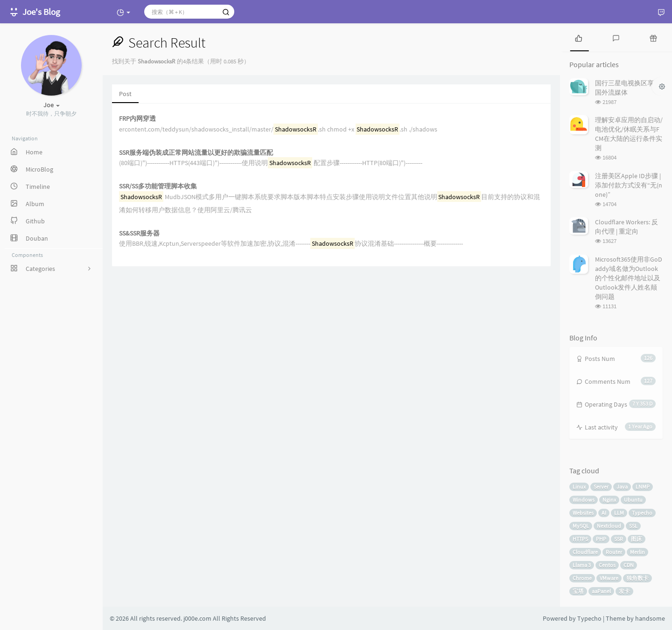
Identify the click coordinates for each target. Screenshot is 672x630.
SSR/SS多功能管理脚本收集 (158, 186)
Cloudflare (585, 552)
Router (614, 552)
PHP (601, 539)
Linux (579, 487)
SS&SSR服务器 (139, 233)
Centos (607, 565)
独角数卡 (637, 578)
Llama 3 (582, 565)
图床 (637, 539)
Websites (583, 513)
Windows (584, 500)
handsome (650, 618)
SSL (633, 526)
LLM (619, 513)
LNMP (643, 487)
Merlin (637, 552)
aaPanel (601, 591)
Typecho (642, 513)
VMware (609, 578)
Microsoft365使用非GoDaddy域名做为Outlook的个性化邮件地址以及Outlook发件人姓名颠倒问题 (629, 278)
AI (604, 513)
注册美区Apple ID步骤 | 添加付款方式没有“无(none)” (629, 185)
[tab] (579, 37)
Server (601, 487)
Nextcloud (609, 526)
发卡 (624, 591)
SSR (619, 539)
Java (622, 487)
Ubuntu (633, 500)
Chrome (582, 578)
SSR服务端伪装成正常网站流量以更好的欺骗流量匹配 (196, 153)
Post (125, 94)
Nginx (609, 500)
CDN (629, 565)
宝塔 (578, 591)
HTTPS (580, 539)
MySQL (581, 526)
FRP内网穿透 (137, 119)
